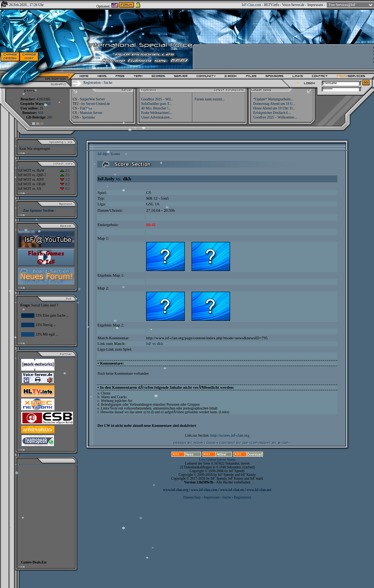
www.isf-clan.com (204, 490)
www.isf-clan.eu (232, 490)
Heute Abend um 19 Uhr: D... (274, 108)
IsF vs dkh (155, 344)
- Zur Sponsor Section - (39, 211)
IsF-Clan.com (251, 5)
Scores (115, 154)
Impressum (315, 5)
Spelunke (89, 117)
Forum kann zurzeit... (210, 99)
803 (48, 104)
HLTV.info (272, 5)
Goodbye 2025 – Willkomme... (275, 117)
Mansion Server (91, 113)
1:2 (65, 180)
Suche (108, 83)
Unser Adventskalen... (157, 117)
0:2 (65, 184)
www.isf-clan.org (175, 490)
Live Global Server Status (217, 460)
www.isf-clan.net (259, 490)
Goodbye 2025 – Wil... (157, 99)
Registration (92, 83)
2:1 (65, 171)
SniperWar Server (92, 99)
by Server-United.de (96, 104)
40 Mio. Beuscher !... (156, 108)
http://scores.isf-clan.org (230, 435)
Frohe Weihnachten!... (157, 113)
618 (41, 113)
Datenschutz (192, 497)
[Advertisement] (44, 511)
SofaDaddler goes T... (157, 104)
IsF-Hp (102, 154)
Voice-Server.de (293, 5)
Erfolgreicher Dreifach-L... (272, 113)
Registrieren (243, 497)
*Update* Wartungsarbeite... (273, 99)
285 (50, 117)
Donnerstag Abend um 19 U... (274, 104)
